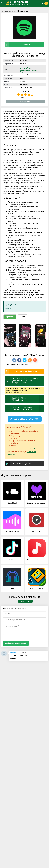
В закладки (25, 101)
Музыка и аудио (26, 68)
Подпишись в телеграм (23, 419)
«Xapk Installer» (35, 449)
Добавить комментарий (16, 643)
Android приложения (21, 11)
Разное (33, 70)
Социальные (25, 70)
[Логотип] (22, 3)
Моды (23, 72)
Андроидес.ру (6, 11)
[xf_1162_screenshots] (10, 335)
